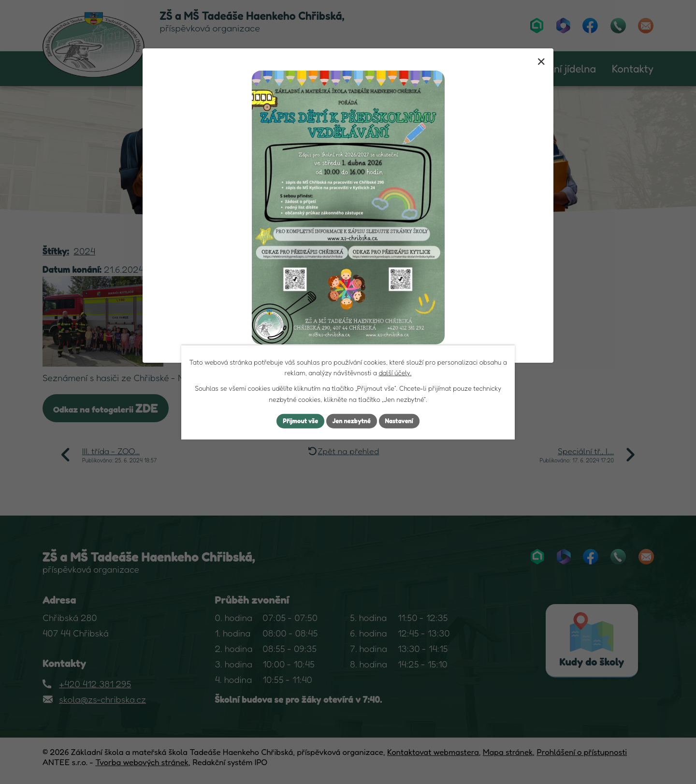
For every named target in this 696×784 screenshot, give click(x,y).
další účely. (395, 372)
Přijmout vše (297, 421)
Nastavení (403, 421)
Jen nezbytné (352, 421)
